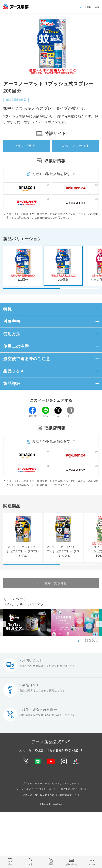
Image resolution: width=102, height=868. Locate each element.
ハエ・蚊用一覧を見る (51, 583)
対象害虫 (12, 321)
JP (82, 7)
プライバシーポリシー (35, 783)
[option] (75, 622)
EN (89, 7)
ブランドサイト (27, 146)
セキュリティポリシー (64, 783)
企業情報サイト (68, 795)
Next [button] (99, 624)
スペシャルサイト (75, 146)
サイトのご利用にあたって (68, 789)
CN (97, 7)
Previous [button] (3, 624)
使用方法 (12, 334)
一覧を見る (90, 640)
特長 (8, 309)
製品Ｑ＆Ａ (14, 371)
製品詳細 (12, 384)
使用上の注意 (16, 346)
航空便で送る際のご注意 (27, 359)
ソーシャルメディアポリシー (32, 789)
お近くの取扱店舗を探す (51, 174)
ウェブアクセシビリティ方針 (39, 795)
